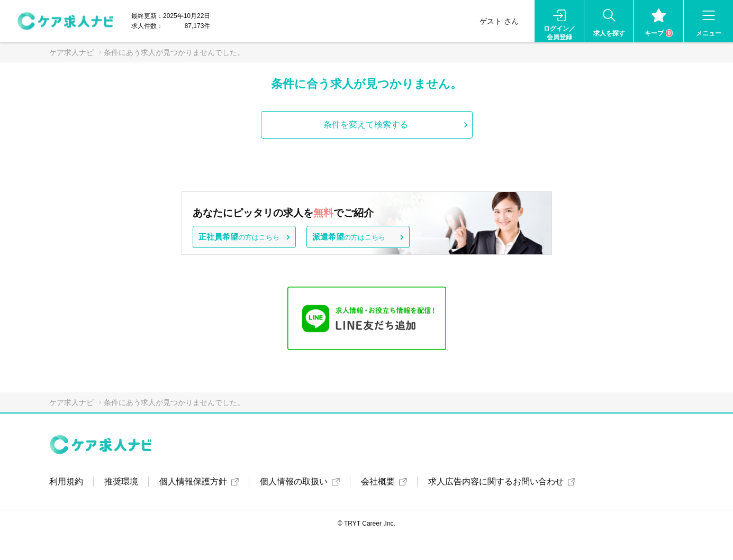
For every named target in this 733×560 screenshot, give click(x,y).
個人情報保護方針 (193, 481)
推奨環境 (121, 481)
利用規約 (66, 481)
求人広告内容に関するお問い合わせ (496, 481)
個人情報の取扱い (294, 481)
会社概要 (378, 481)
